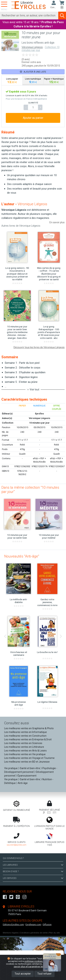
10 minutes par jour (39, 423)
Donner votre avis (31, 62)
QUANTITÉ (33, 103)
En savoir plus (57, 222)
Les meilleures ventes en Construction (25, 736)
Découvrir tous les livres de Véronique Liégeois (39, 347)
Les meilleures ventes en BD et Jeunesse (27, 762)
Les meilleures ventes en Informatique (26, 732)
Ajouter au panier (33, 118)
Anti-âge (23, 783)
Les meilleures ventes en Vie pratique (25, 754)
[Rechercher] (29, 16)
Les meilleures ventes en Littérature (24, 747)
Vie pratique (11, 768)
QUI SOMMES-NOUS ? (13, 858)
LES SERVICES (33, 878)
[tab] (12, 80)
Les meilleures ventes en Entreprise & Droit (28, 739)
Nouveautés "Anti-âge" (22, 556)
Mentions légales (11, 933)
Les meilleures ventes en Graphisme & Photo (29, 728)
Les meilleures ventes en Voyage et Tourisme (29, 758)
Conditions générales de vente (34, 933)
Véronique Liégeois (32, 47)
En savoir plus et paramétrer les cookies (37, 965)
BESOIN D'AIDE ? (33, 871)
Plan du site (54, 933)
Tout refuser (44, 974)
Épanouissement (27, 776)
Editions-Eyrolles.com (13, 925)
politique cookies (33, 961)
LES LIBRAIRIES (33, 865)
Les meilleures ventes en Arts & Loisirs (25, 751)
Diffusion (47, 925)
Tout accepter (23, 974)
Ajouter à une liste (33, 72)
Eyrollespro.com (33, 925)
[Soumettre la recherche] (62, 16)
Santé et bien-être (30, 768)
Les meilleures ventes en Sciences (23, 743)
